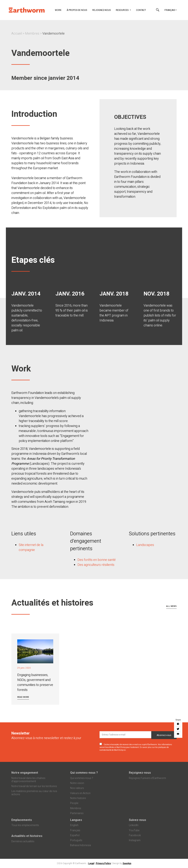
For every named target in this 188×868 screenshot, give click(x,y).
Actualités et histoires (27, 836)
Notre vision (77, 783)
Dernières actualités (23, 841)
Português (76, 840)
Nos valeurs (77, 788)
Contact (141, 10)
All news (171, 606)
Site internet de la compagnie (31, 547)
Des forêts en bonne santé (97, 560)
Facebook (135, 835)
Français (170, 10)
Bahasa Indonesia (81, 845)
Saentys (127, 863)
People (74, 803)
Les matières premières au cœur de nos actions (34, 793)
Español (75, 835)
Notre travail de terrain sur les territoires (34, 786)
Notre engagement (25, 773)
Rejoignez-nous (102, 10)
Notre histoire (78, 798)
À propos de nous (77, 10)
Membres (32, 34)
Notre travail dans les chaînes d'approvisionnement (28, 780)
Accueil (17, 34)
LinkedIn (134, 825)
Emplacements (22, 820)
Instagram (135, 840)
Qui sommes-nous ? (84, 773)
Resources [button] (122, 10)
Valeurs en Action (80, 793)
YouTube (134, 830)
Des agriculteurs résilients (96, 565)
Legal (91, 863)
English (74, 825)
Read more (23, 697)
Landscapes (145, 545)
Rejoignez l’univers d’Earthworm (147, 778)
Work (58, 10)
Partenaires (77, 813)
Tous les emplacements (25, 825)
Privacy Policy (103, 863)
